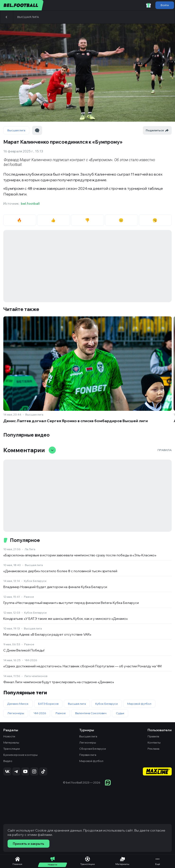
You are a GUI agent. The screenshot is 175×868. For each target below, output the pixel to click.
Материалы (11, 742)
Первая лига (88, 755)
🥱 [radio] (155, 220)
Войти (165, 5)
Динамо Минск (18, 704)
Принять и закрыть (28, 844)
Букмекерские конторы (20, 755)
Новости (9, 736)
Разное (29, 597)
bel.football (30, 204)
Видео (8, 761)
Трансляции (12, 749)
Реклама (153, 749)
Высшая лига (28, 17)
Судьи (120, 713)
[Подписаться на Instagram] (34, 771)
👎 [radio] (88, 220)
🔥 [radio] (20, 220)
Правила (165, 450)
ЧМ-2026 (31, 660)
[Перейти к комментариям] (37, 130)
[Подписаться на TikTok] (43, 771)
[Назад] (7, 17)
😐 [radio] (121, 220)
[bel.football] (22, 5)
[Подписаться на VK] (7, 771)
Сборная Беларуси (93, 749)
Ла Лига (30, 549)
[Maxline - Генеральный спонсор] (157, 772)
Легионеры (16, 713)
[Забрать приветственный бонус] (149, 5)
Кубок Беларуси (35, 581)
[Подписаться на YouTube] (25, 771)
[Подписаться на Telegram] (16, 771)
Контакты (154, 742)
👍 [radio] (54, 220)
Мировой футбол (139, 704)
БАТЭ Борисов (48, 704)
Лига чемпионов (36, 676)
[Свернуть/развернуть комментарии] (52, 450)
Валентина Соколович (91, 713)
